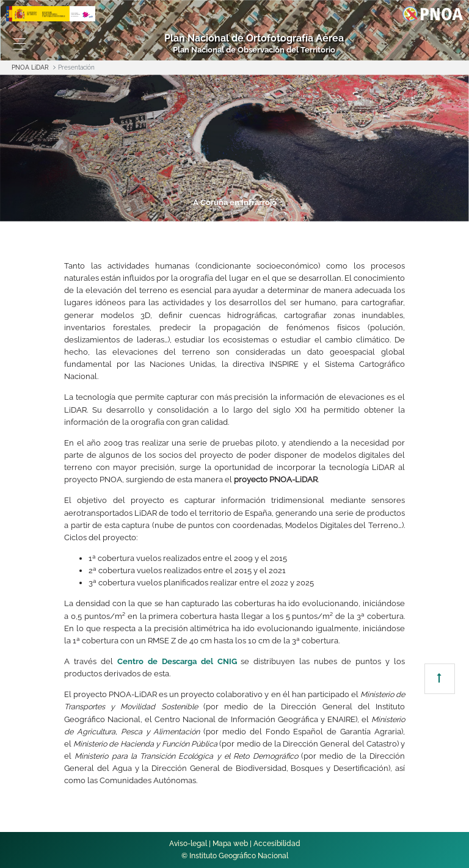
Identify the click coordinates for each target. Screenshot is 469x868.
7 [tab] (373, 213)
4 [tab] (233, 213)
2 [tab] (140, 213)
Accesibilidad (277, 844)
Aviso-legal (188, 844)
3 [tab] (187, 213)
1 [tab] (94, 213)
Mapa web (230, 844)
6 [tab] (326, 213)
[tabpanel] (234, 148)
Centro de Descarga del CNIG (177, 661)
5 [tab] (280, 213)
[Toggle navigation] (20, 44)
